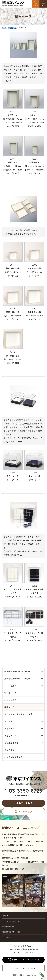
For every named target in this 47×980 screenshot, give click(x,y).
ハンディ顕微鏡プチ (13, 757)
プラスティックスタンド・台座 (18, 714)
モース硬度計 (10, 686)
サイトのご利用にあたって (11, 921)
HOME (4, 28)
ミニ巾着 (8, 721)
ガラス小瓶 (9, 750)
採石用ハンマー (11, 693)
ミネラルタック (11, 728)
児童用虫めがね (11, 743)
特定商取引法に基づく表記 (11, 932)
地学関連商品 (13, 28)
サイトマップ (7, 937)
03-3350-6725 (26, 791)
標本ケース (9, 707)
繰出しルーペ (10, 736)
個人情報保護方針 (8, 926)
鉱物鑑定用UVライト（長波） (18, 671)
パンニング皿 (10, 700)
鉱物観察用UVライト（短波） (18, 679)
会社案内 (5, 916)
